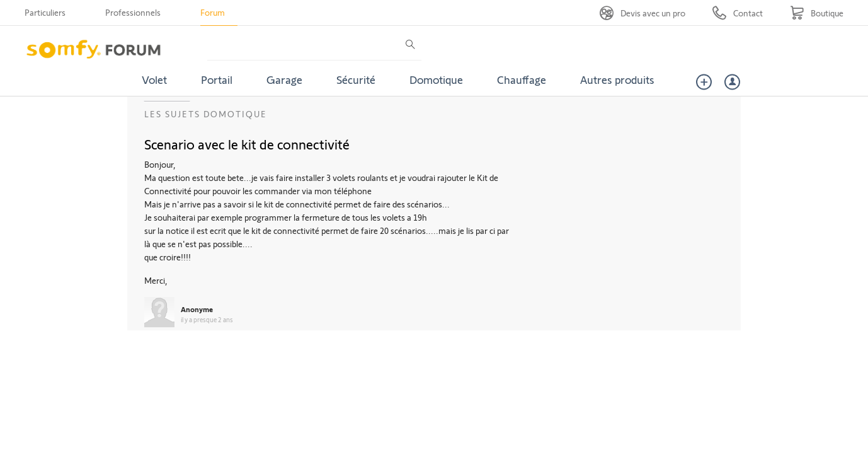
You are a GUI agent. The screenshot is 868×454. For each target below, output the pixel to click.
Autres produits (617, 79)
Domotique (436, 79)
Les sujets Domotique (206, 114)
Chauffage (522, 79)
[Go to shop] (817, 13)
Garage (284, 79)
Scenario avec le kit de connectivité (247, 144)
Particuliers (45, 12)
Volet (154, 79)
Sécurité (356, 79)
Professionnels (133, 12)
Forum (213, 12)
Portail (217, 79)
